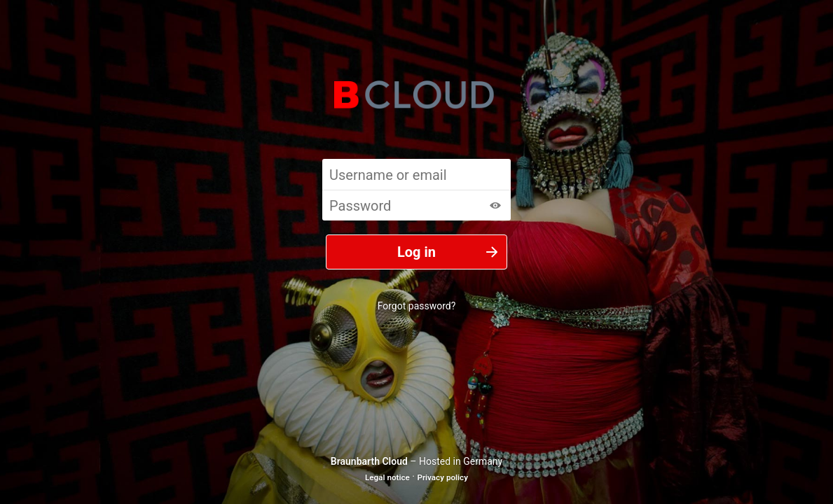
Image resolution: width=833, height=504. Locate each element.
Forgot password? (417, 306)
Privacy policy (442, 477)
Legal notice (387, 477)
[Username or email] (416, 174)
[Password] (416, 205)
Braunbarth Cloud (369, 461)
